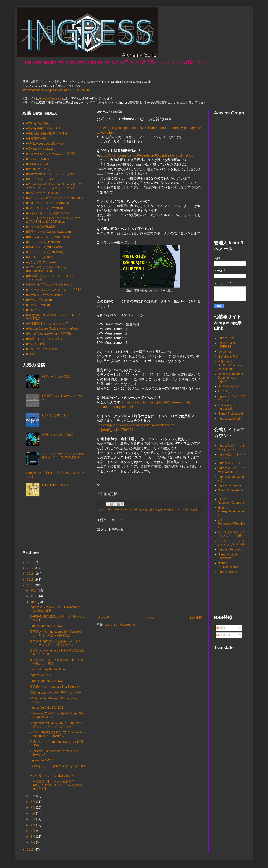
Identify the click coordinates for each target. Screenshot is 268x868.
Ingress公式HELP (229, 463)
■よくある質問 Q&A (56, 415)
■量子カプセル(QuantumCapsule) (48, 232)
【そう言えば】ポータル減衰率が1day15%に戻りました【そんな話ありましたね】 (57, 785)
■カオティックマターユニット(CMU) (51, 154)
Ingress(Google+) (229, 485)
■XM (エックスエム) (40, 149)
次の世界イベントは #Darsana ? (51, 776)
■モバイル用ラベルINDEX (43, 128)
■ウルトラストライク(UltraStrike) (48, 203)
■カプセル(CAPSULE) (41, 227)
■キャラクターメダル (40, 179)
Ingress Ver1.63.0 (41, 675)
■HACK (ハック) (37, 164)
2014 (31, 585)
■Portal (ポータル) (38, 169)
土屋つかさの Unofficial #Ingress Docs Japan (230, 365)
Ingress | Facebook (230, 549)
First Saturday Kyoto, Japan (48, 669)
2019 (31, 562)
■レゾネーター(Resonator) (44, 193)
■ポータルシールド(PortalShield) (48, 237)
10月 (34, 602)
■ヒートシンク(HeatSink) (43, 242)
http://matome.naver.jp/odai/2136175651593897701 (56, 90)
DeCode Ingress (229, 386)
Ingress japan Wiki (230, 419)
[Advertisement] (41, 525)
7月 (33, 808)
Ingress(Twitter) (228, 572)
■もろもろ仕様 (36, 344)
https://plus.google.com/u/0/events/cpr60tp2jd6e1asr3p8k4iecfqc (147, 155)
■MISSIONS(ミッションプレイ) (47, 324)
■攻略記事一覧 (36, 139)
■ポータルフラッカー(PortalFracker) (50, 284)
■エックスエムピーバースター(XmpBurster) (55, 198)
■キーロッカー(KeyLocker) (44, 295)
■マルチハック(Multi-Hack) (44, 247)
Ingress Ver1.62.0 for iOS (47, 681)
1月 (33, 842)
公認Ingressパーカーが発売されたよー (55, 693)
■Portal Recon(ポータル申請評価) (48, 334)
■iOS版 (31, 354)
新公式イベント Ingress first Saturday (55, 687)
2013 (31, 850)
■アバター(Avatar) (38, 159)
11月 (34, 596)
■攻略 (138, 509)
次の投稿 (104, 617)
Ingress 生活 (226, 338)
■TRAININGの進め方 (55, 485)
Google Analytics (50, 98)
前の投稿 (196, 617)
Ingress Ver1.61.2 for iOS (47, 708)
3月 (33, 831)
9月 (33, 796)
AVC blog (224, 391)
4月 (33, 825)
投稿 (221, 628)
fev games (225, 352)
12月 (34, 590)
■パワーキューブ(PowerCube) (46, 208)
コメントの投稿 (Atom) (120, 625)
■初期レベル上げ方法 (56, 376)
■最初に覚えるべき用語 (57, 434)
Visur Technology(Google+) (231, 524)
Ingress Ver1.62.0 (41, 760)
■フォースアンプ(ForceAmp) (45, 252)
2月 (33, 837)
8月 (33, 802)
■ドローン (33, 310)
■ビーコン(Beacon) (39, 300)
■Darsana (113, 509)
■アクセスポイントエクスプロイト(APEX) (54, 290)
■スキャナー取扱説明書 (42, 349)
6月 (33, 813)
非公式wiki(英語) (229, 357)
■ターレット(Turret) (39, 257)
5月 (33, 819)
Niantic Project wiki (230, 414)
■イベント (127, 509)
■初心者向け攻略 (153, 509)
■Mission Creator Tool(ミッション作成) (52, 329)
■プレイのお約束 (37, 123)
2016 (31, 574)
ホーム (150, 617)
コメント (224, 635)
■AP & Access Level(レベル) (45, 144)
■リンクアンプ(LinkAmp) (43, 262)
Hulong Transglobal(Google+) (232, 511)
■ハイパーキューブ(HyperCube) (47, 213)
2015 (31, 580)
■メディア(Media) (38, 305)
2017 (31, 568)
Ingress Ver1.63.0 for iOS (47, 626)
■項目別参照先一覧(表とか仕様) (47, 134)
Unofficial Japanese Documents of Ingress (231, 377)
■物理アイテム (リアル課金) (45, 339)
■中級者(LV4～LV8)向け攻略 (181, 509)
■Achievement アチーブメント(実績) (50, 174)
